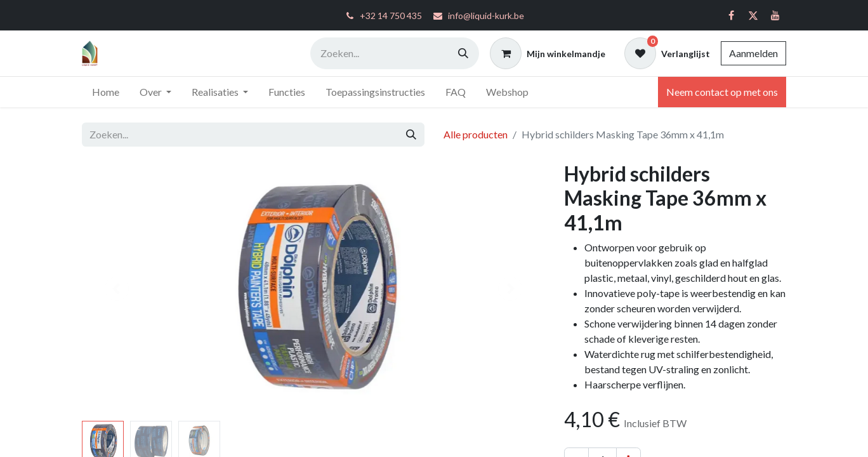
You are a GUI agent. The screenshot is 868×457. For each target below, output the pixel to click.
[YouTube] (775, 15)
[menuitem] (106, 92)
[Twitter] (753, 15)
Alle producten (476, 134)
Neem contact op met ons (722, 92)
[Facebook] (731, 15)
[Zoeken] (463, 53)
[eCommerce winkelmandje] (548, 53)
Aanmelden (753, 53)
